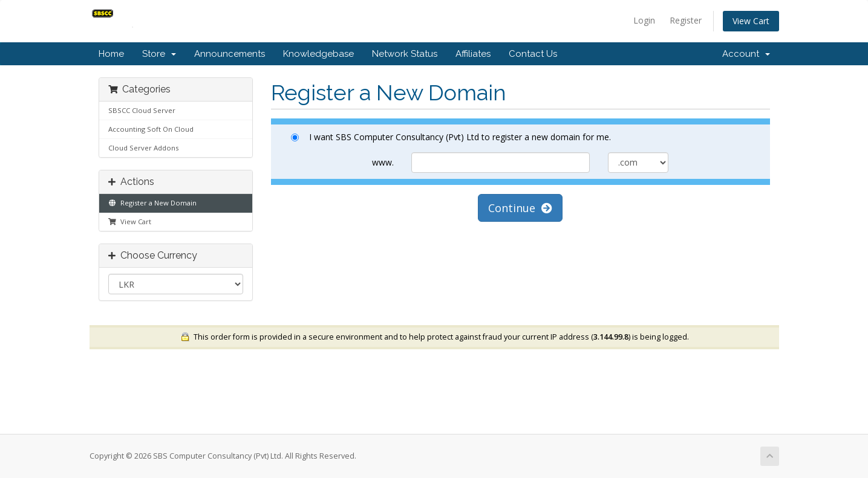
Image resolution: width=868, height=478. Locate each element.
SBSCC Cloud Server (142, 110)
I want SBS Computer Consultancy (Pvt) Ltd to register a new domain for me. (451, 137)
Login (644, 20)
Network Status (405, 54)
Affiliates (473, 54)
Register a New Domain (152, 203)
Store (159, 54)
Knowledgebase (318, 54)
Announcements (230, 54)
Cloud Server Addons (143, 148)
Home (111, 54)
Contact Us (533, 54)
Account (746, 54)
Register (686, 20)
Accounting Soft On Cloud (151, 129)
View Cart (751, 21)
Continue (520, 208)
